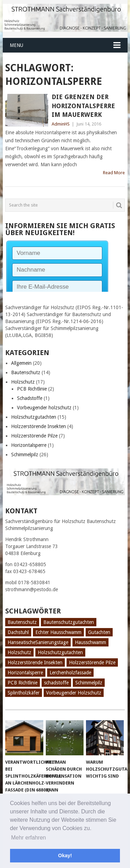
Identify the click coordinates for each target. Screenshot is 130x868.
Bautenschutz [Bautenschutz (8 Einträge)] (22, 622)
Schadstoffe (30, 398)
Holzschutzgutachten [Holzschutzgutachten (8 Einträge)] (60, 652)
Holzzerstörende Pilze (34, 436)
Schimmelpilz (25, 455)
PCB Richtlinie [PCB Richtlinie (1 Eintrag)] (23, 683)
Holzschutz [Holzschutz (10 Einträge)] (19, 652)
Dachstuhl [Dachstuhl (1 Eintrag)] (18, 632)
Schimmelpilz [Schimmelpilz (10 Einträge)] (89, 683)
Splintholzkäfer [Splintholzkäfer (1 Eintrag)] (24, 693)
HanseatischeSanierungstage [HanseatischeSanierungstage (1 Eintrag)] (38, 642)
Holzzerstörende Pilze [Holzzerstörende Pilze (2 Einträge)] (92, 662)
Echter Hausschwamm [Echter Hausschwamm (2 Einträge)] (58, 632)
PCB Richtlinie (32, 389)
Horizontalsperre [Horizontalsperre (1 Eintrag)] (25, 673)
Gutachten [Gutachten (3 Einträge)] (99, 632)
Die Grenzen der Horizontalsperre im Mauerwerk (83, 106)
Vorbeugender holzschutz (44, 408)
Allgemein (21, 363)
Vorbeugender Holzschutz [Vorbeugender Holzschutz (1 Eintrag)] (74, 693)
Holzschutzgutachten (34, 417)
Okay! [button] (65, 855)
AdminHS (61, 124)
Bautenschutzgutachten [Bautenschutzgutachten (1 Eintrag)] (69, 622)
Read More (114, 173)
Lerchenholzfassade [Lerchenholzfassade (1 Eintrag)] (70, 673)
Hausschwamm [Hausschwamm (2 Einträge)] (90, 642)
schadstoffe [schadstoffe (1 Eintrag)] (56, 683)
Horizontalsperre (29, 445)
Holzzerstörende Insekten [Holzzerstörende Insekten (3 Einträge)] (35, 662)
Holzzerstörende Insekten (38, 426)
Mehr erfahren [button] (29, 838)
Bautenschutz (26, 372)
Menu (16, 45)
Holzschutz (23, 382)
